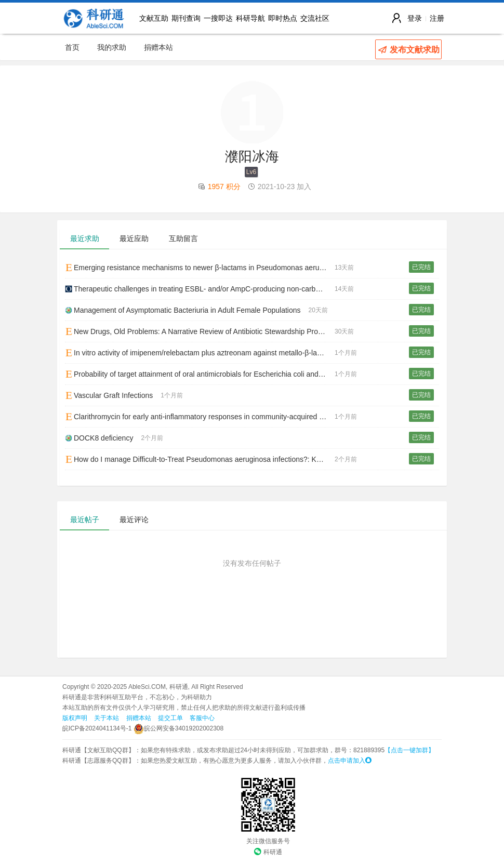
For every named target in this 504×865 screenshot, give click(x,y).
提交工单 (170, 718)
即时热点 (283, 18)
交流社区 (315, 18)
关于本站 (107, 718)
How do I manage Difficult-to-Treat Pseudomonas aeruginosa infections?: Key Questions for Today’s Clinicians (200, 459)
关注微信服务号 (268, 841)
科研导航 (250, 18)
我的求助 (112, 47)
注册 (437, 18)
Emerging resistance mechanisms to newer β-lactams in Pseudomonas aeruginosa (200, 268)
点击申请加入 (350, 761)
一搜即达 (218, 18)
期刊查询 (186, 18)
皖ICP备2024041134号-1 (97, 728)
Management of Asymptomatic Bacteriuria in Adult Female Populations (183, 310)
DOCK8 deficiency (99, 438)
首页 (72, 47)
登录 (415, 18)
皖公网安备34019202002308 (178, 728)
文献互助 (154, 18)
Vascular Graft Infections (109, 395)
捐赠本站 (158, 47)
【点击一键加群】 (409, 750)
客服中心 (202, 718)
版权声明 (75, 718)
